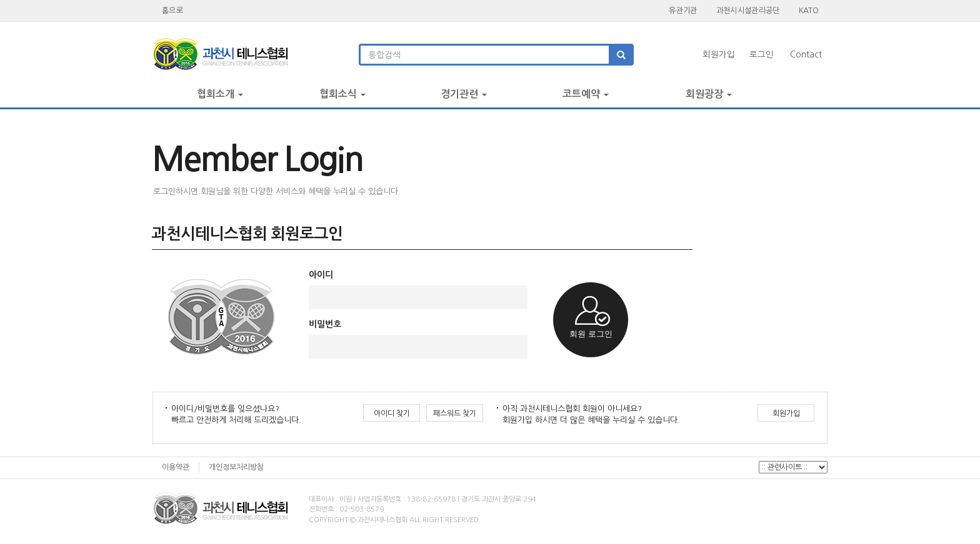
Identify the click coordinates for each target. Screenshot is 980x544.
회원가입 (719, 55)
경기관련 (464, 94)
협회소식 (342, 94)
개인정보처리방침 (236, 467)
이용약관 (176, 467)
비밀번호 (325, 324)
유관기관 (683, 10)
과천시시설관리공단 (748, 10)
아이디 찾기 (392, 413)
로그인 (762, 55)
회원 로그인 (591, 334)
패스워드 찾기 (455, 413)
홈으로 (172, 10)
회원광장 (709, 94)
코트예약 (586, 94)
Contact (806, 55)
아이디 (321, 275)
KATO (808, 10)
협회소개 (220, 94)
